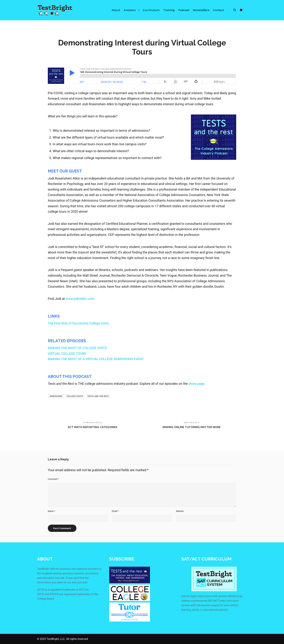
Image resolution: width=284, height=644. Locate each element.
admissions (56, 396)
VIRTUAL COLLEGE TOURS (67, 354)
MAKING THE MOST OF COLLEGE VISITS (77, 348)
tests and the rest (98, 396)
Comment (53, 479)
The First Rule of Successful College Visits (78, 323)
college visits (75, 396)
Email (115, 511)
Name (51, 511)
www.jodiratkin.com (80, 299)
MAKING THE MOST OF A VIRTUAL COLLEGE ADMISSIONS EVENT (96, 359)
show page (196, 384)
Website (180, 511)
